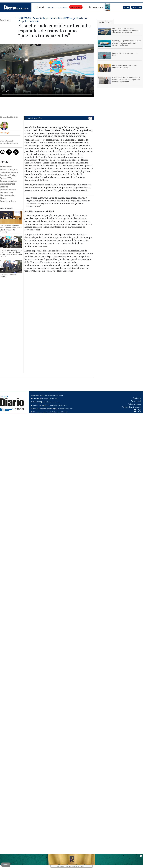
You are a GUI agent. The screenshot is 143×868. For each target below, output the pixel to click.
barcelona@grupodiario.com (54, 395)
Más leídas (105, 22)
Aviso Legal (136, 401)
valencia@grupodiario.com (58, 405)
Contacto (137, 398)
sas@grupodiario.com (65, 409)
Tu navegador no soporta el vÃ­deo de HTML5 (47, 71)
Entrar (126, 7)
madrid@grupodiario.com (51, 402)
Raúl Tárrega (4, 133)
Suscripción (137, 7)
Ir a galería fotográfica (59, 118)
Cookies (6, 865)
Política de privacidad (131, 407)
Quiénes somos (134, 404)
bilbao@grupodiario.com (49, 399)
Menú (41, 7)
